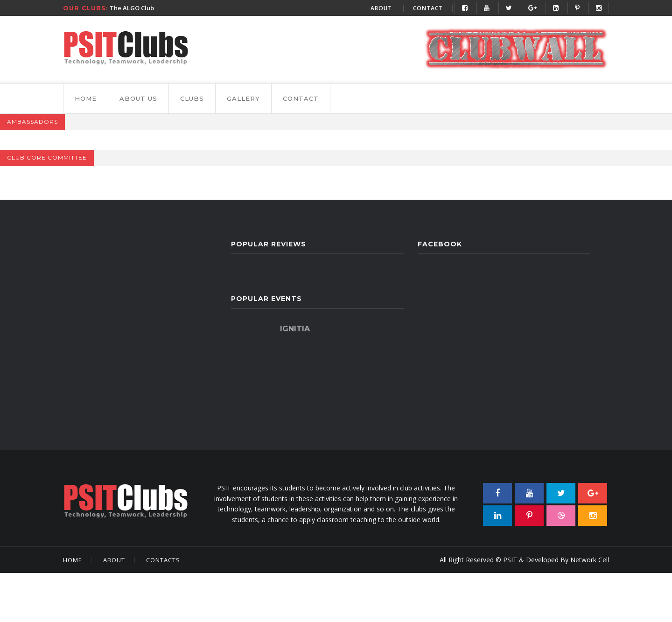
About (381, 8)
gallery (243, 98)
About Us (138, 98)
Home (86, 98)
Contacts (163, 560)
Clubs (192, 98)
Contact (428, 8)
